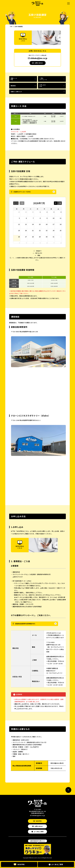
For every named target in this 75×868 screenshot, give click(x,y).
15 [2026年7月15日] (40, 224)
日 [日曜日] (17, 209)
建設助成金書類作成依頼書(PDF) (25, 624)
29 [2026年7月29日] (40, 237)
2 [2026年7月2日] (47, 212)
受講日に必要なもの (16, 92)
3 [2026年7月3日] (54, 212)
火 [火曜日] (31, 209)
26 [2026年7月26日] (19, 237)
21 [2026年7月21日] (33, 230)
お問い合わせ (39, 63)
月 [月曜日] (24, 209)
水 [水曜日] (37, 209)
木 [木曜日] (44, 209)
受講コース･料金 (14, 79)
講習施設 (13, 86)
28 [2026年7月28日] (33, 237)
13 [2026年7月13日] (26, 224)
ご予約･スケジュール (43, 79)
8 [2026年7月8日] (40, 218)
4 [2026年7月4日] (61, 212)
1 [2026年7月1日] (40, 212)
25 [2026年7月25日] (61, 230)
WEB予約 (39, 821)
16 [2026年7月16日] (47, 224)
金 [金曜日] (51, 209)
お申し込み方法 (43, 86)
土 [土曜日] (58, 209)
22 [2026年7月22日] (40, 230)
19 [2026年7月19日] (19, 230)
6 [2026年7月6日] (26, 218)
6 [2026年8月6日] (47, 243)
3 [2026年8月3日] (26, 243)
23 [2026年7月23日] (47, 230)
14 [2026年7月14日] (33, 224)
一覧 (59, 203)
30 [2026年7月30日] (47, 237)
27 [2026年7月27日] (26, 237)
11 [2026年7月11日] (61, 218)
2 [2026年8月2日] (19, 243)
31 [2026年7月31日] (54, 237)
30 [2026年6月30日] (33, 212)
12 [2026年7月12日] (19, 224)
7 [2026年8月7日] (54, 243)
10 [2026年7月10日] (54, 218)
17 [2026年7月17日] (54, 224)
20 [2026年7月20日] (26, 230)
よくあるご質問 (39, 832)
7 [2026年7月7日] (33, 218)
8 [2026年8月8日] (61, 243)
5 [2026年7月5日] (19, 218)
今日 (22, 203)
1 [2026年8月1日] (61, 237)
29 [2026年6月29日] (26, 212)
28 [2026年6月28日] (19, 212)
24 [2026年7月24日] (54, 230)
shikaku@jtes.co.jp (38, 58)
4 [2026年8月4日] (33, 243)
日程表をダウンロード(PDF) (22, 192)
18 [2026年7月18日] (61, 224)
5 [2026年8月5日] (40, 243)
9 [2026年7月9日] (47, 218)
